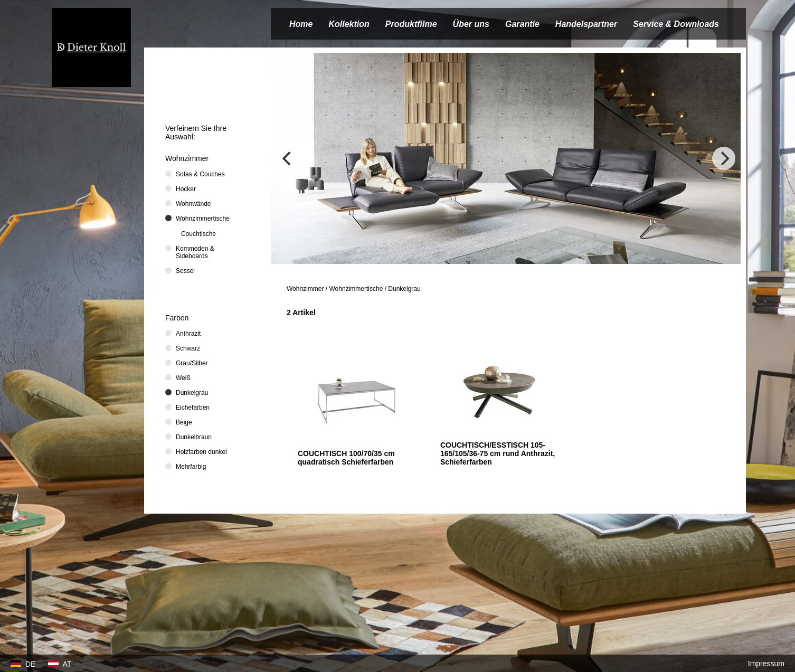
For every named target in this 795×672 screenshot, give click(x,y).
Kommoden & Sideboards (195, 252)
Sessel (185, 271)
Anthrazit (188, 334)
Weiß (183, 378)
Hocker (186, 189)
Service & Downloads (676, 24)
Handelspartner (586, 24)
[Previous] (288, 158)
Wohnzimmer (305, 289)
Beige (184, 422)
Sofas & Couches (200, 174)
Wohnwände (193, 204)
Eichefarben (193, 408)
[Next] (724, 158)
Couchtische (198, 234)
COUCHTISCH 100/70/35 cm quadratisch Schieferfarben (346, 458)
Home (301, 24)
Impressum (766, 664)
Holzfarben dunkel (201, 452)
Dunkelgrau (404, 289)
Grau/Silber (192, 363)
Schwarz (188, 348)
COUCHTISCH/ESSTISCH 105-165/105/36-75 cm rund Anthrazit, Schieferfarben (498, 453)
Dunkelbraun (194, 437)
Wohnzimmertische (356, 289)
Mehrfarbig (191, 467)
